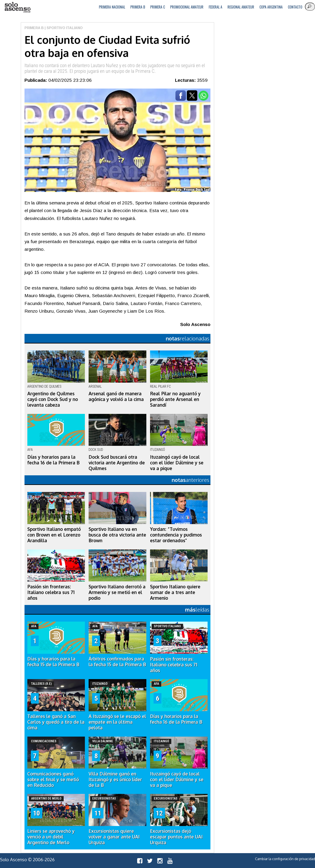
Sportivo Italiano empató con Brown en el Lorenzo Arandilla (54, 535)
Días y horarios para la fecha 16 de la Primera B (53, 460)
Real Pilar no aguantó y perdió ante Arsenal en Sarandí (175, 399)
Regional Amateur (241, 7)
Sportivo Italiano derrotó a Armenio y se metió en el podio (117, 592)
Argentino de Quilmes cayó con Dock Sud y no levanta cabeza (53, 399)
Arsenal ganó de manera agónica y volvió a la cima (116, 396)
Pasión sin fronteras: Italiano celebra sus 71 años (51, 592)
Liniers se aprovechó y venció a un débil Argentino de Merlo (51, 837)
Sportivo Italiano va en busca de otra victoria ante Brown (117, 535)
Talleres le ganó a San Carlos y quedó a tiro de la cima (56, 722)
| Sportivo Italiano (63, 28)
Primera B (138, 7)
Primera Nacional (112, 7)
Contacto (295, 7)
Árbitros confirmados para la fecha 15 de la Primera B (117, 662)
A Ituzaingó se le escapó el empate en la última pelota (117, 722)
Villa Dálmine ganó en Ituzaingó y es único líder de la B (115, 779)
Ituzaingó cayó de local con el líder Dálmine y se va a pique (177, 463)
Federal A (215, 7)
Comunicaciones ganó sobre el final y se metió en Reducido (53, 779)
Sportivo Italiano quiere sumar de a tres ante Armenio (175, 592)
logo (17, 7)
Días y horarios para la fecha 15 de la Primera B (53, 662)
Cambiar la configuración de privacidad (285, 859)
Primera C (158, 7)
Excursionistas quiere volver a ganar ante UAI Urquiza (114, 837)
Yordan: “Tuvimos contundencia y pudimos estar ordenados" (176, 535)
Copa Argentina (271, 7)
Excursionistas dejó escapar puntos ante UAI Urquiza (176, 837)
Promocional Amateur (187, 7)
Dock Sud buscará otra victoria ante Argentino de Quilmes (117, 463)
